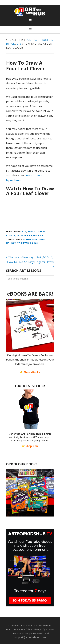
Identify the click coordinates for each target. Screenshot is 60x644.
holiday (11, 243)
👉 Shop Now (30, 446)
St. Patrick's (24, 235)
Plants (11, 235)
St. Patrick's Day (28, 243)
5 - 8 (24, 232)
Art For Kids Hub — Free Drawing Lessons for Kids (30, 12)
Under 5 (38, 235)
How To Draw (36, 232)
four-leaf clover (34, 239)
